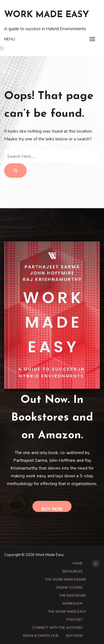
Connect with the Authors (57, 628)
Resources (73, 571)
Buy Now (52, 509)
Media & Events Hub (41, 636)
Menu (10, 39)
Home (78, 563)
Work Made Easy (47, 15)
